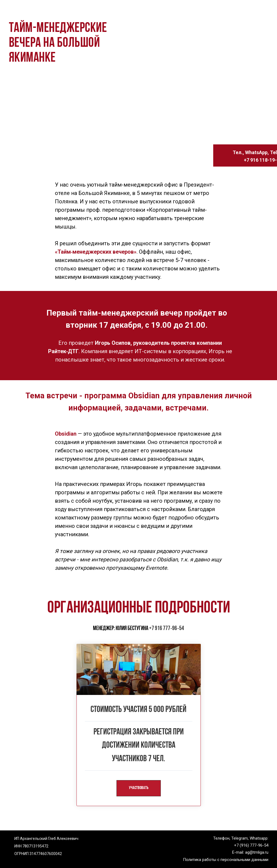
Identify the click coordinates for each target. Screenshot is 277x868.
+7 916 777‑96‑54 (167, 629)
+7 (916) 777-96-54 (251, 845)
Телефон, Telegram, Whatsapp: (241, 838)
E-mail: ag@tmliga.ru (250, 852)
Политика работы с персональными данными (226, 859)
